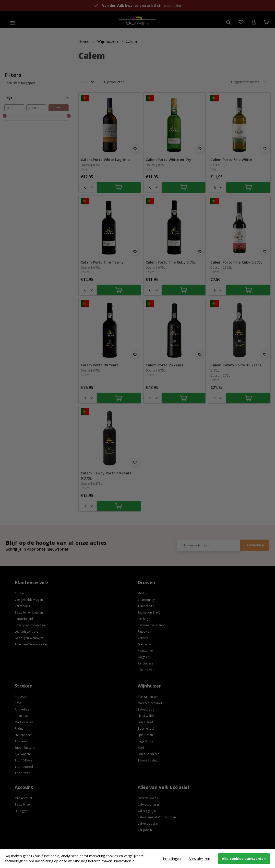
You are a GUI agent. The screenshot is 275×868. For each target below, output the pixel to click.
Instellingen (172, 859)
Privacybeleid (124, 861)
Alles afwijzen (199, 859)
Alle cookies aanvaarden (244, 859)
